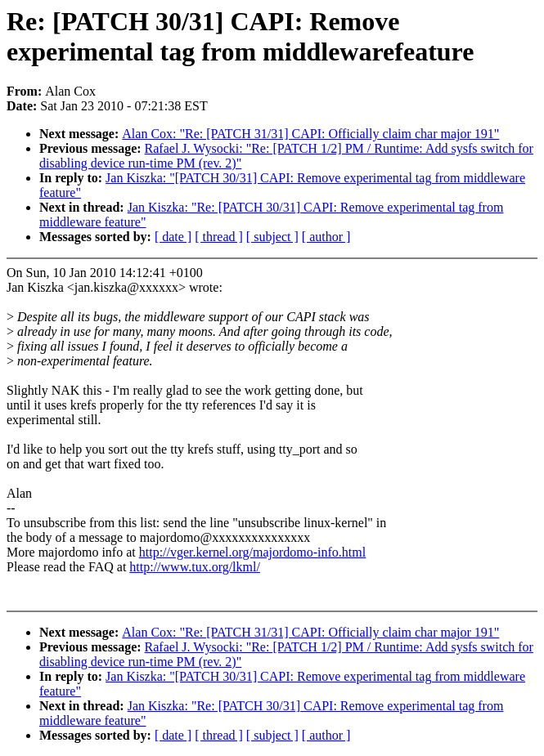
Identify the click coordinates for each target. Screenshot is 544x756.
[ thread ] (219, 237)
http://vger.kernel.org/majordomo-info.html (252, 552)
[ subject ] (272, 237)
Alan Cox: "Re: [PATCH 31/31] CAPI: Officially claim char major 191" (310, 134)
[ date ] (173, 237)
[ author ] (326, 237)
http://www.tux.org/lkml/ (195, 567)
